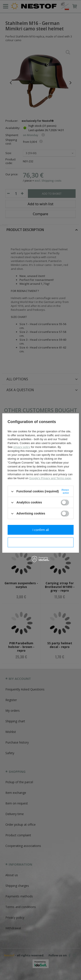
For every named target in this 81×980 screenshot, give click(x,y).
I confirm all (41, 530)
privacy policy (22, 447)
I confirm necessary (40, 542)
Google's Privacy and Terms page (50, 478)
